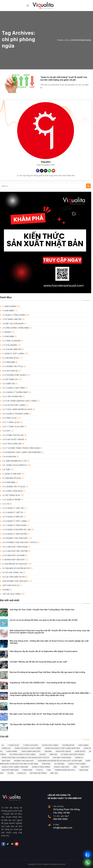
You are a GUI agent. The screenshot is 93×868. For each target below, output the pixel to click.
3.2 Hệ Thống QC (10, 379)
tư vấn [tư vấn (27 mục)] (10, 773)
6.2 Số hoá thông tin (12, 572)
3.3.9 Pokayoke (9, 457)
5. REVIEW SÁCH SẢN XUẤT (14, 560)
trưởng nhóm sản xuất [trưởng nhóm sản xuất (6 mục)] (65, 770)
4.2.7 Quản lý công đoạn (14, 525)
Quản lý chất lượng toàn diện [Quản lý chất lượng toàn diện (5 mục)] (15, 767)
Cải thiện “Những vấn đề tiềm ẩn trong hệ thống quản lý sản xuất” (39, 662)
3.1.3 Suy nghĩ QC (10, 371)
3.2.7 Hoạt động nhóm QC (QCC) (17, 409)
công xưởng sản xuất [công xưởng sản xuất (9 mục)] (31, 751)
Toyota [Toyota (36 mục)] (39, 770)
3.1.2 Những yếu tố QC (13, 366)
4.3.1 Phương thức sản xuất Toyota (19, 542)
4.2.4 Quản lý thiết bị (13, 512)
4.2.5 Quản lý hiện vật (13, 517)
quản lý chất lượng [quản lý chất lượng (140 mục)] (77, 764)
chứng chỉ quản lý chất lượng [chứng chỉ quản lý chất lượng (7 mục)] (28, 748)
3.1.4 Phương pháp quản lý (15, 375)
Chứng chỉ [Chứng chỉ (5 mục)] (6, 748)
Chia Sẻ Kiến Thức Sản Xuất (15, 581)
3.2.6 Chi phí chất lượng (14, 405)
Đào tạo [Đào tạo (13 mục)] (54, 773)
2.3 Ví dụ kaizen (10, 345)
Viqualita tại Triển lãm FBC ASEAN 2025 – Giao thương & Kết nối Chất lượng (43, 683)
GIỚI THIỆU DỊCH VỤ (11, 585)
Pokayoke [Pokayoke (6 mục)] (46, 764)
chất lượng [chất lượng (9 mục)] (83, 745)
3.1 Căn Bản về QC (11, 358)
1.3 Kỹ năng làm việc (12, 319)
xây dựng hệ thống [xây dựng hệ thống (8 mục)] (38, 773)
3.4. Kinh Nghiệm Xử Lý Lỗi (14, 461)
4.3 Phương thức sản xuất (15, 538)
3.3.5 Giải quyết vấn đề (13, 439)
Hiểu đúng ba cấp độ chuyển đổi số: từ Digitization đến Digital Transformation (44, 651)
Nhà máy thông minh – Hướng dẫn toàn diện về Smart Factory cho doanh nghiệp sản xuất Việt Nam (49, 642)
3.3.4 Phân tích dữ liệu (13, 435)
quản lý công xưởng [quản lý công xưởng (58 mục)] (41, 767)
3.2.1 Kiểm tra (9, 384)
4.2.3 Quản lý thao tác (13, 508)
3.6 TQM (6, 469)
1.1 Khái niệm (8, 311)
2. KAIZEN (6, 332)
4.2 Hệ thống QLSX (11, 495)
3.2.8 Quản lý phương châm (15, 414)
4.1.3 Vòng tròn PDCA (12, 491)
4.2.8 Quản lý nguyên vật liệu (17, 530)
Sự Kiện (6, 590)
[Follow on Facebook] (38, 171)
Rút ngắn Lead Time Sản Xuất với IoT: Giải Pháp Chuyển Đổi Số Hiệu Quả (41, 714)
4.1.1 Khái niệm (9, 482)
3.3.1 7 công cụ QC (11, 422)
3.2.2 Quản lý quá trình (14, 388)
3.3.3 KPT (6, 431)
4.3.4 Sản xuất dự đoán (13, 555)
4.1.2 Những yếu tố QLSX (14, 487)
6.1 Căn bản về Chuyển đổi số (16, 568)
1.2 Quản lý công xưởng (14, 315)
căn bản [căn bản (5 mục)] (48, 751)
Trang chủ (63, 40)
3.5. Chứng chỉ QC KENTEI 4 (15, 465)
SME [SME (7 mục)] (75, 767)
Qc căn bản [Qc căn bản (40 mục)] (59, 764)
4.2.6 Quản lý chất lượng (15, 521)
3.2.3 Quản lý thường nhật (15, 392)
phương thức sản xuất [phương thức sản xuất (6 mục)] (24, 761)
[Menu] (28, 6)
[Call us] (50, 171)
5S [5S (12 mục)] (3, 745)
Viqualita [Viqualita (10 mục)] (22, 773)
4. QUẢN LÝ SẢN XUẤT (12, 474)
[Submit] (88, 186)
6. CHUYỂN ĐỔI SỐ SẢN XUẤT (15, 564)
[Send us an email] (46, 171)
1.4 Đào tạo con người (13, 324)
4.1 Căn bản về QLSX (12, 478)
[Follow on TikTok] (42, 171)
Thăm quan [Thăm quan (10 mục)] (27, 770)
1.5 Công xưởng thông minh (16, 328)
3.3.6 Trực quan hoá (12, 444)
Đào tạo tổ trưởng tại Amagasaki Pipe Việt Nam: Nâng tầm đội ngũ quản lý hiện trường (47, 672)
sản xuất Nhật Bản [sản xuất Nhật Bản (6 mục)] (10, 770)
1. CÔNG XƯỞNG (9, 306)
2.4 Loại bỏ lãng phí (12, 349)
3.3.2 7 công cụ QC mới (13, 427)
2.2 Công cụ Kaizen (11, 341)
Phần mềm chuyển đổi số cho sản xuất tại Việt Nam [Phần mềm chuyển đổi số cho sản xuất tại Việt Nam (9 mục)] (60, 761)
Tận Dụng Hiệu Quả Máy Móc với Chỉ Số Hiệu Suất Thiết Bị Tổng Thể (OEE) (42, 724)
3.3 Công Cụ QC (10, 418)
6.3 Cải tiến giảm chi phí (14, 577)
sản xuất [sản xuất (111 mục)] (85, 767)
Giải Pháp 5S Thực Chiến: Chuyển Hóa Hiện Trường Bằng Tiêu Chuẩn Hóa (42, 610)
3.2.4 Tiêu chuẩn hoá (12, 396)
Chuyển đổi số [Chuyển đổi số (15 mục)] (68, 745)
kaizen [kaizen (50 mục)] (43, 754)
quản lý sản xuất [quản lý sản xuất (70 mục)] (62, 767)
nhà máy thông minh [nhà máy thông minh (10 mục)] (62, 758)
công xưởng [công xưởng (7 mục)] (12, 751)
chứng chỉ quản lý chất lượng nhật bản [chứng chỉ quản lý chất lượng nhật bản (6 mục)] (62, 748)
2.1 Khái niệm (8, 336)
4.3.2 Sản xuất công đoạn (15, 547)
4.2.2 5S (6, 504)
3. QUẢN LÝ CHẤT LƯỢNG (13, 354)
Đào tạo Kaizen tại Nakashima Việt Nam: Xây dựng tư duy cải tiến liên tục (42, 704)
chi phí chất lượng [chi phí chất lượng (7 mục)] (50, 745)
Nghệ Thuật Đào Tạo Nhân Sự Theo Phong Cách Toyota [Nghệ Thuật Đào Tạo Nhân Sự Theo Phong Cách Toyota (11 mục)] (25, 758)
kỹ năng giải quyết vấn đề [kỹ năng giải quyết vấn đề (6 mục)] (72, 754)
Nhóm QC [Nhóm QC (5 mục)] (79, 758)
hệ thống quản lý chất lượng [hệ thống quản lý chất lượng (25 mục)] (23, 754)
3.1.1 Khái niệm (9, 362)
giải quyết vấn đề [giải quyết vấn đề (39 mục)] (63, 751)
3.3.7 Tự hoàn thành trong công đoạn (21, 448)
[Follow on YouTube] (54, 171)
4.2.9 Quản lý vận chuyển (15, 534)
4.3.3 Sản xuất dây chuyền (15, 551)
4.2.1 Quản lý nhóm (11, 500)
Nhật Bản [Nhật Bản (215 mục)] (6, 761)
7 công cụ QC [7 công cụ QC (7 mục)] (13, 745)
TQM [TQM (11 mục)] (49, 770)
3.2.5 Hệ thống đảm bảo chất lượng (20, 401)
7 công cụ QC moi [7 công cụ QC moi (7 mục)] (31, 745)
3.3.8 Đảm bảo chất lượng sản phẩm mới (22, 452)
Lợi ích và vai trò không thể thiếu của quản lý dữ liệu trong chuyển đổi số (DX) (44, 620)
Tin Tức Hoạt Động (12, 594)
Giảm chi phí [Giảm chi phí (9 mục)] (80, 751)
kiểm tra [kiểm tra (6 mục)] (53, 754)
